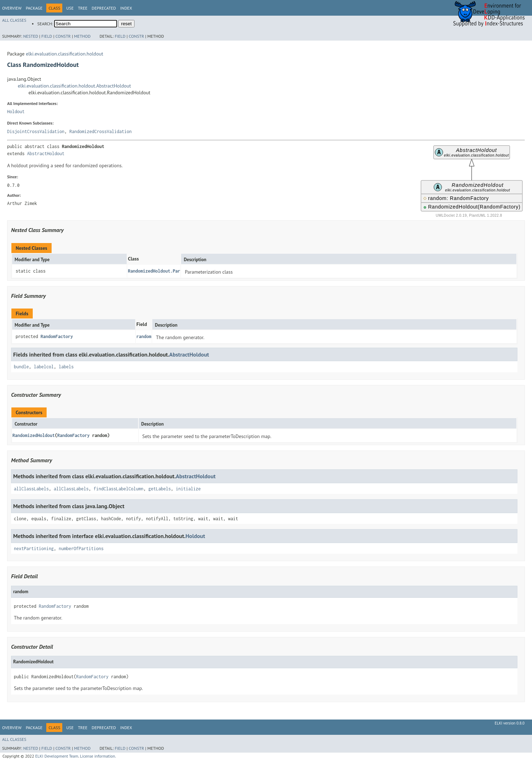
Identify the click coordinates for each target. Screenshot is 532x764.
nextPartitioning (34, 549)
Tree (83, 8)
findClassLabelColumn (118, 489)
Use (70, 8)
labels (66, 367)
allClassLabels (31, 489)
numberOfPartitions (81, 549)
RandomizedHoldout (34, 435)
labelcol (44, 367)
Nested (31, 36)
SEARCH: (45, 24)
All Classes (14, 20)
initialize (188, 489)
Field (47, 36)
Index (126, 8)
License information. (98, 756)
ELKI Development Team (57, 756)
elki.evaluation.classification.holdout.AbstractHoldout (74, 86)
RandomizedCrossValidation (101, 131)
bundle (21, 367)
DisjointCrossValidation (36, 131)
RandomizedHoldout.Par (154, 271)
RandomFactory (57, 336)
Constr (63, 36)
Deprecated (104, 8)
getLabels (160, 489)
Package (34, 8)
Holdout (16, 112)
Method (82, 36)
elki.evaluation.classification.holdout (65, 54)
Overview (12, 8)
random (144, 336)
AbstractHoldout (46, 154)
